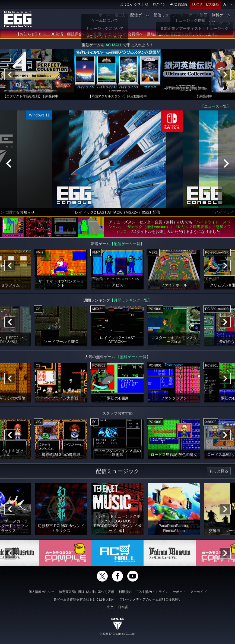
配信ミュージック (169, 15)
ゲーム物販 (198, 15)
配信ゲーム (140, 15)
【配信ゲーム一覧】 (127, 245)
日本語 (123, 607)
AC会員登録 (179, 4)
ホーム (104, 15)
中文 (110, 607)
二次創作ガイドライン (152, 592)
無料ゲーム (221, 15)
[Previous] (10, 76)
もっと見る (219, 472)
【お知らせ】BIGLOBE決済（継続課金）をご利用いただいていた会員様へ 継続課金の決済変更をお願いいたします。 (117, 35)
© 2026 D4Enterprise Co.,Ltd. (117, 634)
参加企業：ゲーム (215, 23)
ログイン (159, 4)
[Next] (225, 76)
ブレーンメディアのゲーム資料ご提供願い (151, 599)
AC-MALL (114, 46)
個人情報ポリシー (42, 592)
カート (228, 4)
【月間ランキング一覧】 (131, 301)
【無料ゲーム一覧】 (133, 358)
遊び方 (120, 15)
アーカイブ (198, 592)
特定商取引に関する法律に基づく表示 (87, 592)
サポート (179, 592)
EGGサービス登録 (205, 4)
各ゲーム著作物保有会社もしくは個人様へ (84, 599)
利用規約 (125, 592)
